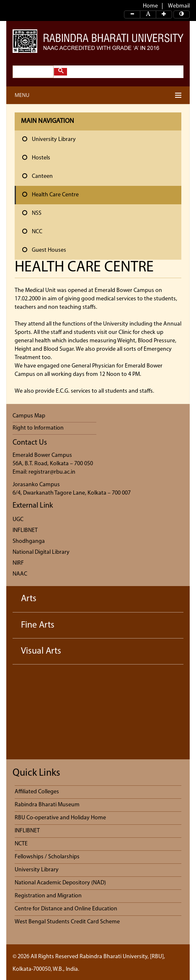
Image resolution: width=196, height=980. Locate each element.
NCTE (21, 844)
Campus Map (29, 416)
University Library (49, 139)
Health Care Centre (50, 195)
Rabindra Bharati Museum (47, 805)
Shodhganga (29, 541)
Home (150, 6)
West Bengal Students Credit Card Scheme (67, 922)
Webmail (179, 6)
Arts (29, 599)
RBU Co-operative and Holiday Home (60, 818)
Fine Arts (38, 625)
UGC (18, 520)
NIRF (18, 563)
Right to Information (38, 428)
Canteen (37, 176)
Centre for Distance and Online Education (66, 909)
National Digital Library (41, 552)
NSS (32, 213)
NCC (32, 232)
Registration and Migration (48, 896)
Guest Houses (44, 250)
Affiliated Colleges (37, 792)
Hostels (36, 158)
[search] (32, 72)
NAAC (20, 574)
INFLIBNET (25, 530)
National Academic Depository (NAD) (60, 883)
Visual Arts (41, 651)
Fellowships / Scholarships (47, 857)
